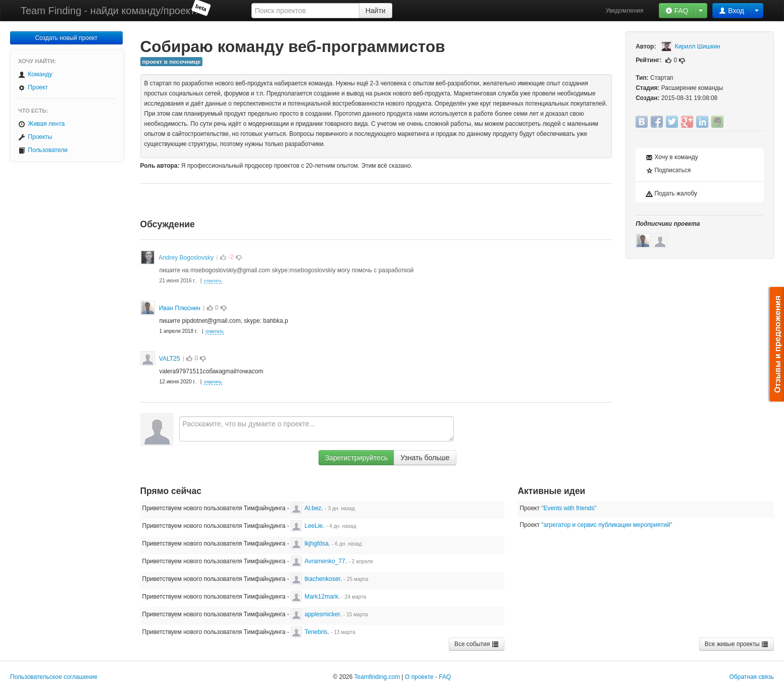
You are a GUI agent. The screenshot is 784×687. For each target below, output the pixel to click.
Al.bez (306, 508)
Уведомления (625, 11)
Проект (33, 88)
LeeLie (307, 526)
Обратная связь (752, 677)
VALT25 (170, 359)
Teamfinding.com (377, 677)
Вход (731, 11)
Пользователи (43, 150)
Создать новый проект (66, 38)
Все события (477, 644)
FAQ (677, 11)
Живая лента (41, 124)
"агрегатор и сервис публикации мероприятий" (607, 525)
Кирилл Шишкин (690, 46)
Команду (35, 75)
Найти (376, 11)
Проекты (35, 137)
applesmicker (315, 614)
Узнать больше (425, 458)
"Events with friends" (569, 508)
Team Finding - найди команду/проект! (109, 11)
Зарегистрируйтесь (357, 458)
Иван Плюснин (180, 308)
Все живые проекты (737, 644)
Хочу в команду (672, 157)
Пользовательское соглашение (54, 677)
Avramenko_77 (318, 561)
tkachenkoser (316, 579)
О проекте (419, 677)
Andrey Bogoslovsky (186, 258)
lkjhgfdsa (309, 544)
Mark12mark (315, 597)
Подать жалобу (671, 194)
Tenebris (309, 632)
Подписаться (668, 170)
